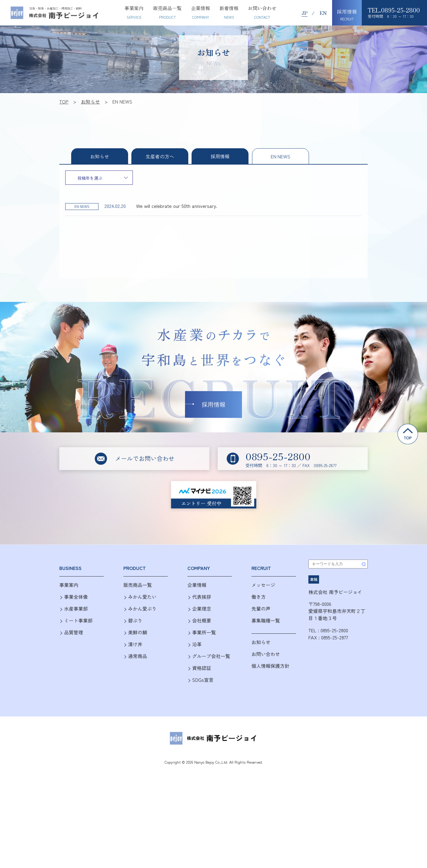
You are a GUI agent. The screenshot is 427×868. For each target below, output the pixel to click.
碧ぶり (135, 621)
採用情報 (220, 156)
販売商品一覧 (138, 585)
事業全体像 (76, 597)
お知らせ (261, 642)
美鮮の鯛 (138, 632)
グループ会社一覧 (211, 656)
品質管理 (74, 632)
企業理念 (202, 609)
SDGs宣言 (203, 680)
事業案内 (69, 585)
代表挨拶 (202, 597)
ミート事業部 (78, 621)
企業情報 (197, 585)
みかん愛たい (142, 597)
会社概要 (202, 621)
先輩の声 (261, 609)
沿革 (197, 644)
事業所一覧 (204, 632)
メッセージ (263, 585)
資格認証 (202, 668)
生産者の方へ (160, 156)
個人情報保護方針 (270, 666)
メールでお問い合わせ (145, 458)
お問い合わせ (266, 654)
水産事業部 (76, 609)
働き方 (259, 597)
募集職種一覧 (266, 621)
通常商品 (138, 656)
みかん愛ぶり (142, 609)
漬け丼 (135, 644)
